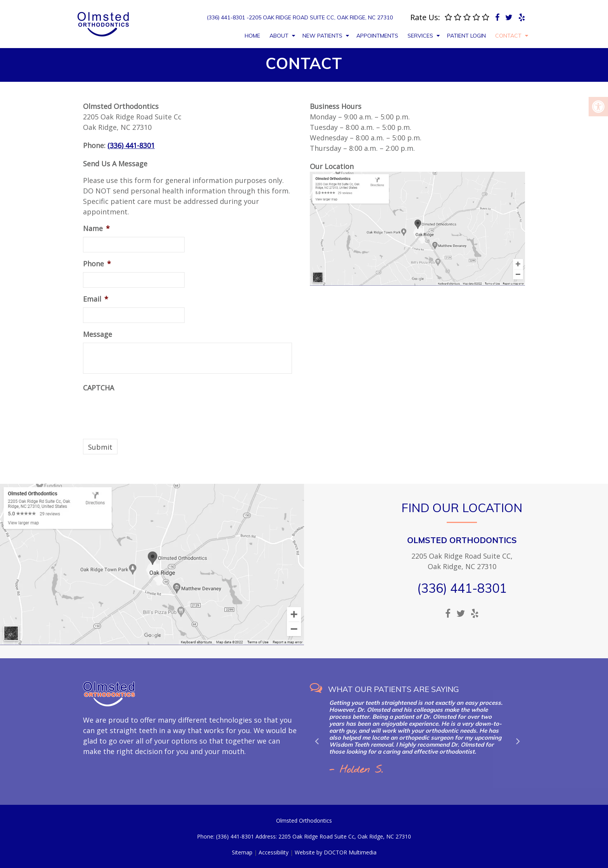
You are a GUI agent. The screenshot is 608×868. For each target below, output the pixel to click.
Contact (508, 36)
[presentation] (142, 411)
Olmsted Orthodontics (462, 540)
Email (96, 299)
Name (96, 229)
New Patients (322, 36)
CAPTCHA (98, 388)
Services (420, 36)
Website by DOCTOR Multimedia (336, 852)
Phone (97, 264)
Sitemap (242, 852)
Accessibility (274, 852)
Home (252, 36)
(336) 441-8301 (131, 145)
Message (98, 334)
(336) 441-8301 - (228, 17)
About (279, 36)
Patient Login (466, 36)
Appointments (377, 36)
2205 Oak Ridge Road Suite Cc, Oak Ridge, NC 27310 (321, 17)
